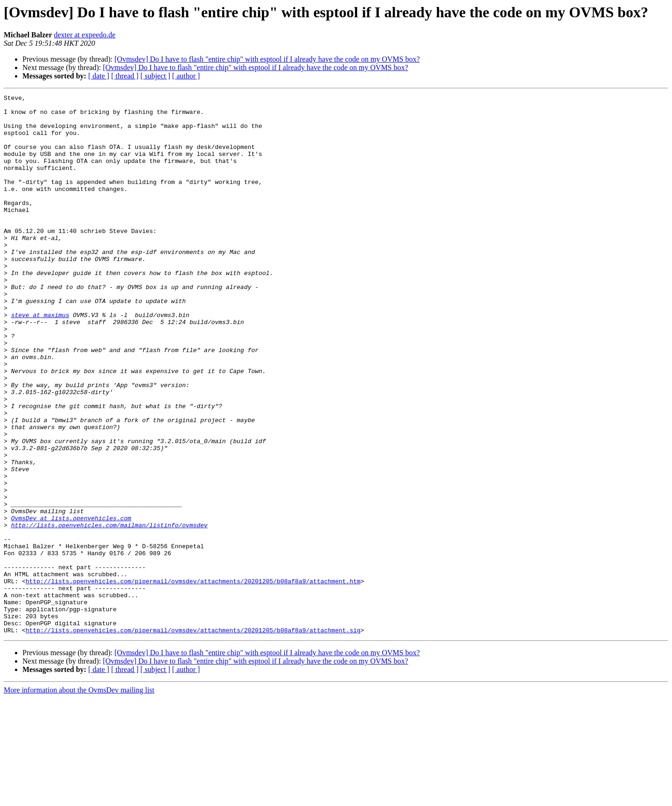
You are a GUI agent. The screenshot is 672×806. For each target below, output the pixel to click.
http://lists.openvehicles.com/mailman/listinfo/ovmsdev (109, 612)
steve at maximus (40, 360)
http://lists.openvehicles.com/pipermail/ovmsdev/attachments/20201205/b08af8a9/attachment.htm (193, 679)
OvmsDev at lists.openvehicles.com (71, 603)
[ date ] (99, 76)
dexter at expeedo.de (85, 35)
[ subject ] (155, 76)
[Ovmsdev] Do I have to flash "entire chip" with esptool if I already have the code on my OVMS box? (267, 59)
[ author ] (186, 76)
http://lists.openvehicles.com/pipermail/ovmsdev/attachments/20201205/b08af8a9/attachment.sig (193, 738)
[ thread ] (125, 76)
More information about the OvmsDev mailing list (79, 798)
